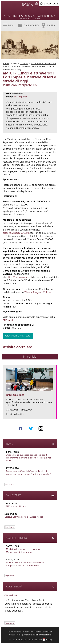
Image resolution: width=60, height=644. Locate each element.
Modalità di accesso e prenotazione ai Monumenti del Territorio (25, 551)
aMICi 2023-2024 (15, 395)
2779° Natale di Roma (15, 506)
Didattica (24, 64)
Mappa (51, 26)
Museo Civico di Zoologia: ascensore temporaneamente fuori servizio (25, 564)
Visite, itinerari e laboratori (43, 64)
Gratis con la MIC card (18, 336)
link (54, 415)
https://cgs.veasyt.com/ (19, 277)
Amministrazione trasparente (37, 635)
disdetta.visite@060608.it (16, 233)
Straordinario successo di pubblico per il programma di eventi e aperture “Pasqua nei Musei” (28, 458)
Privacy (49, 640)
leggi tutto (10, 484)
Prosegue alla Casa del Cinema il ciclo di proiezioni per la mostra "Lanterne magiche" (28, 473)
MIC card (8, 320)
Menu (12, 26)
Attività (14, 64)
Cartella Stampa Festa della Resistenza (24, 517)
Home (6, 64)
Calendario (31, 26)
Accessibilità (11, 595)
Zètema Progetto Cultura (38, 292)
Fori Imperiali (21, 97)
